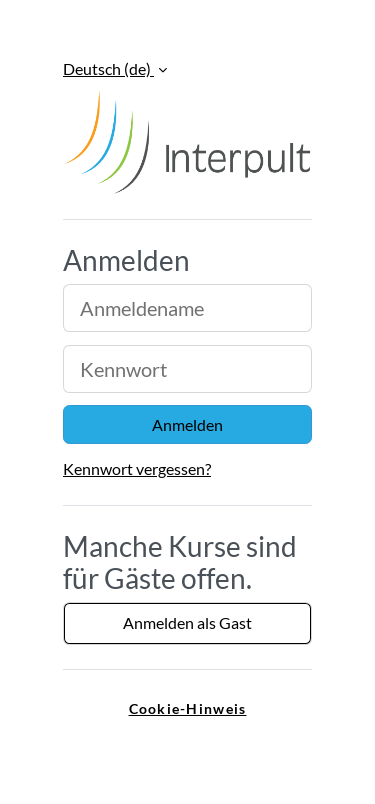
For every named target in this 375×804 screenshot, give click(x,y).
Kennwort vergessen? (137, 468)
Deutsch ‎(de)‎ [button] (108, 68)
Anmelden (187, 424)
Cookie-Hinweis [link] (188, 708)
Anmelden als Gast (187, 622)
